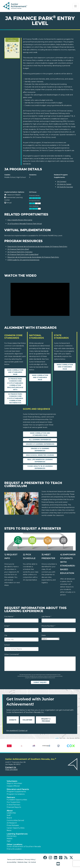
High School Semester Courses (40, 455)
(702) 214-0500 (11, 770)
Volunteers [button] (12, 781)
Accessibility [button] (12, 862)
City (6, 635)
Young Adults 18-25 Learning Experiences (40, 467)
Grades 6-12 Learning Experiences (40, 450)
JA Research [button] (12, 823)
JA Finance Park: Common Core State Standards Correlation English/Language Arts (15, 384)
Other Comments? (12, 654)
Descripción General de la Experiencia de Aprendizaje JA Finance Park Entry (37, 246)
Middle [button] (10, 839)
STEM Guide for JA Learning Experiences (23, 260)
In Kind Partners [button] (13, 805)
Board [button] (9, 818)
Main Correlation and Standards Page (15, 372)
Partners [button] (11, 797)
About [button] (10, 811)
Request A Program (46, 720)
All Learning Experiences (40, 440)
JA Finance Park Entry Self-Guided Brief (23, 254)
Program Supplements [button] (16, 792)
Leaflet (57, 738)
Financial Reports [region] (14, 807)
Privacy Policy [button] (30, 859)
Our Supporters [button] (13, 802)
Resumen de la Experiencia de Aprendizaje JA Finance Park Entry (33, 257)
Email (7, 626)
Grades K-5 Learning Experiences (40, 444)
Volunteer (27, 720)
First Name (9, 616)
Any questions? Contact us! (17, 730)
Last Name (46, 616)
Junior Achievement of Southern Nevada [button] (24, 846)
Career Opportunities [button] (16, 828)
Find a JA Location (14, 849)
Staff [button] (9, 815)
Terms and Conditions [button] (15, 859)
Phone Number (48, 626)
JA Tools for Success (65, 187)
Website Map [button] (22, 862)
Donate (13, 720)
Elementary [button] (12, 836)
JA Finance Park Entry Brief (18, 249)
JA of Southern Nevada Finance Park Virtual (25, 224)
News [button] (9, 830)
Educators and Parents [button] (18, 789)
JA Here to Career (64, 184)
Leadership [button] (11, 813)
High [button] (9, 841)
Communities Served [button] (15, 820)
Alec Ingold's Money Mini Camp (20, 220)
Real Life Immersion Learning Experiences (40, 461)
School (7, 645)
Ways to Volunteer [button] (14, 783)
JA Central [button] (32, 862)
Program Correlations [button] (16, 794)
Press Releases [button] (13, 825)
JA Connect (62, 181)
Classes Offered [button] (13, 786)
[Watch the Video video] (40, 299)
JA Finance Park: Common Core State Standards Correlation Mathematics (15, 398)
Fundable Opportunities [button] (17, 800)
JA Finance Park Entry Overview (20, 252)
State (44, 635)
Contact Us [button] (11, 767)
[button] (46, 858)
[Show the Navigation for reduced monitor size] (75, 6)
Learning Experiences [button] (17, 834)
